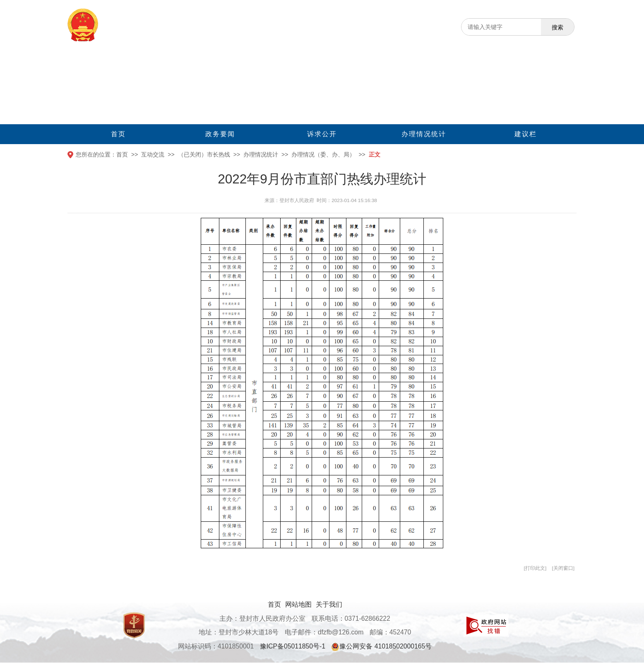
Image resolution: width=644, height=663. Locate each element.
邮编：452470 (390, 632)
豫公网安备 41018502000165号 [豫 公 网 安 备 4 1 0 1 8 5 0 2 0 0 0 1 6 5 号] (381, 647)
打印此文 (535, 568)
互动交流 (153, 154)
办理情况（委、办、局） (323, 154)
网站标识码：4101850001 (216, 646)
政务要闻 (220, 134)
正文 (375, 154)
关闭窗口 (563, 568)
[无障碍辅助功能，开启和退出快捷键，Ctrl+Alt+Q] (566, 8)
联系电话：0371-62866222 (351, 618)
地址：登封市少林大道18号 (239, 632)
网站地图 (298, 604)
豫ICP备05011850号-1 (293, 646)
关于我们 (329, 604)
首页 (118, 134)
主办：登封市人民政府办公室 (262, 618)
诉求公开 (322, 134)
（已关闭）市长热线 (204, 154)
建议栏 (526, 134)
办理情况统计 (424, 134)
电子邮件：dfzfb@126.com (324, 632)
